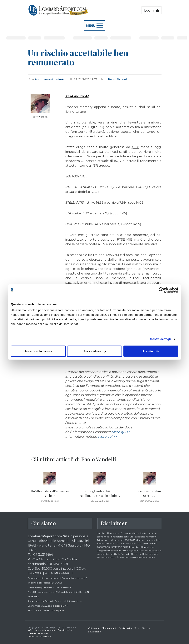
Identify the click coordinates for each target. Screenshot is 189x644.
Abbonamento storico (51, 79)
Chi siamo (94, 628)
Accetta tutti (151, 351)
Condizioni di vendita (39, 636)
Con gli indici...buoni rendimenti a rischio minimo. (100, 493)
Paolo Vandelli (118, 79)
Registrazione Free (129, 628)
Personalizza (95, 351)
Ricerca (146, 628)
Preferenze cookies (38, 633)
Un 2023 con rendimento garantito (150, 493)
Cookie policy (65, 630)
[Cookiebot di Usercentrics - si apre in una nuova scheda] (161, 290)
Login (152, 10)
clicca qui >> (121, 432)
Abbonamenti (109, 628)
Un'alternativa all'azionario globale (50, 493)
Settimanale (94, 631)
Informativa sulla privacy (42, 630)
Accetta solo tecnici (38, 351)
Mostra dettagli (160, 339)
